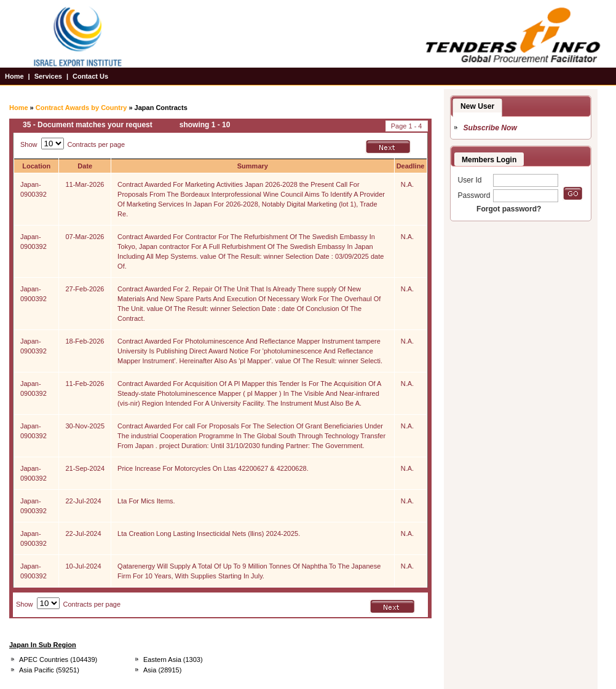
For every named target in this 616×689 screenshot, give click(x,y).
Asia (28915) (162, 670)
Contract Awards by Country (81, 108)
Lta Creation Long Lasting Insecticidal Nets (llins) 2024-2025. (209, 533)
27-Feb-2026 (85, 289)
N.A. (407, 184)
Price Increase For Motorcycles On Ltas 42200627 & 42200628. (213, 468)
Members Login (489, 160)
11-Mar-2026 (85, 184)
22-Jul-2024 (83, 501)
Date (85, 166)
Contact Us (90, 76)
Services (48, 76)
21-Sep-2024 (85, 468)
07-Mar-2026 (85, 237)
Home (14, 76)
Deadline (411, 166)
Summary (253, 166)
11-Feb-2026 (85, 384)
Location (36, 166)
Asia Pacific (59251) (49, 670)
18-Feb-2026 (85, 341)
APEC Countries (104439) (58, 659)
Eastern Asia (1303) (173, 659)
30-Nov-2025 (85, 426)
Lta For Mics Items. (146, 501)
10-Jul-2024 (83, 566)
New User (477, 106)
